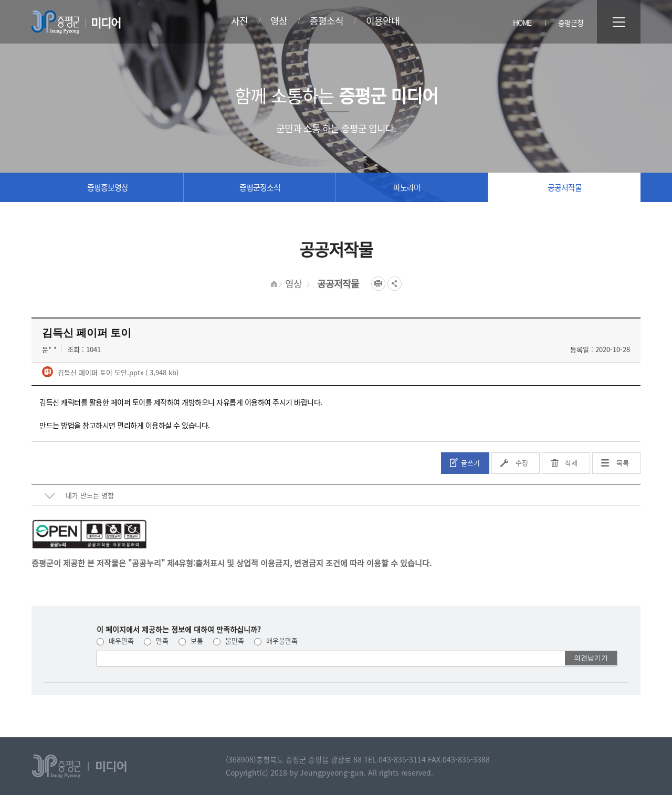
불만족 (229, 640)
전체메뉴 (619, 22)
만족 (156, 640)
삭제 (571, 463)
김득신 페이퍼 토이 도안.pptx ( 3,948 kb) (117, 372)
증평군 (55, 22)
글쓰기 (470, 463)
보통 (191, 640)
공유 (395, 284)
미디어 (106, 22)
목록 (623, 463)
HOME (522, 23)
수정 (522, 463)
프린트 (378, 284)
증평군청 (571, 23)
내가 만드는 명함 (90, 495)
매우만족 (115, 640)
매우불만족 (276, 640)
